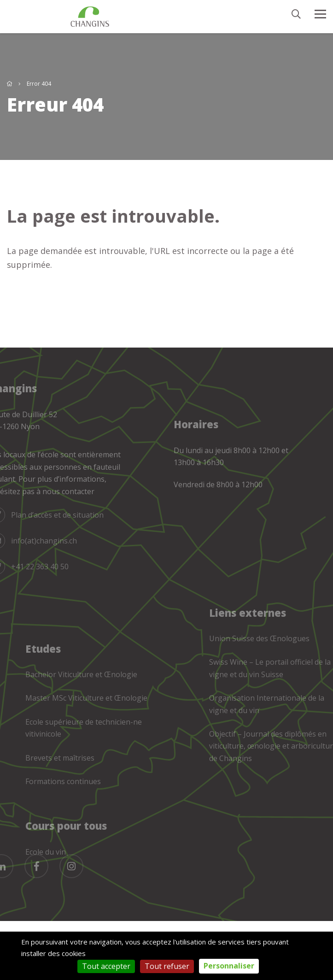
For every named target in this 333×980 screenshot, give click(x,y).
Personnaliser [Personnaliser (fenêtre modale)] (229, 966)
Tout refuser (167, 966)
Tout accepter (106, 966)
